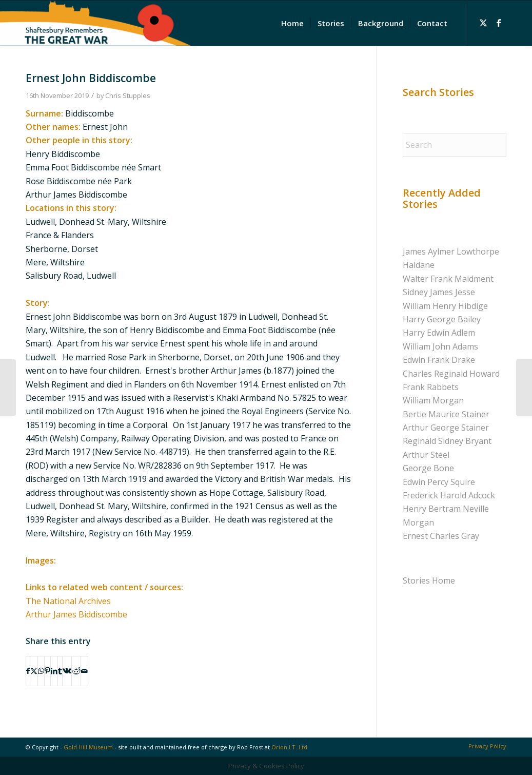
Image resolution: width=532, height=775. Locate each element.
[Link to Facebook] (499, 23)
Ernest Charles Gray (441, 536)
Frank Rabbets (431, 387)
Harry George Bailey (442, 319)
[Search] (455, 145)
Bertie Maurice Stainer (446, 414)
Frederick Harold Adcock (449, 495)
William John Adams (440, 346)
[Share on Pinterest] (47, 671)
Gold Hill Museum (88, 747)
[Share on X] (34, 671)
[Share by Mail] (84, 671)
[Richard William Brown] (524, 387)
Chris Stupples (128, 95)
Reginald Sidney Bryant (447, 441)
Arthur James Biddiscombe (76, 614)
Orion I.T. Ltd (289, 747)
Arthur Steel (426, 455)
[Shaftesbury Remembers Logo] (95, 23)
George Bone (428, 468)
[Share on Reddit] (76, 671)
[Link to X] (483, 23)
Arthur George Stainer (446, 428)
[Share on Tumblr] (60, 671)
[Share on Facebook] (28, 671)
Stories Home (429, 580)
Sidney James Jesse (439, 292)
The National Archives (68, 601)
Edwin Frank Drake (439, 360)
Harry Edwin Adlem (439, 333)
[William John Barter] (8, 387)
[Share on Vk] (67, 671)
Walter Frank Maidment (448, 279)
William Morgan (433, 400)
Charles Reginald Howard (451, 374)
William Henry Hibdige (445, 306)
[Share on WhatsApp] (41, 671)
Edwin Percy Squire (439, 482)
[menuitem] (292, 23)
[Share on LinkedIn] (54, 671)
